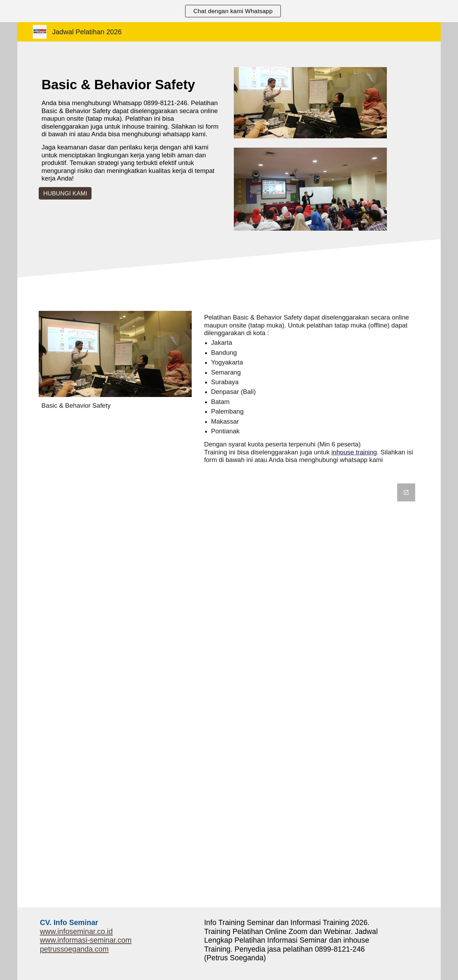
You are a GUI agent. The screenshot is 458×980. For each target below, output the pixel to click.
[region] (229, 11)
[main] (131, 129)
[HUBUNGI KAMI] (65, 194)
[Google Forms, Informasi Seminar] (229, 691)
